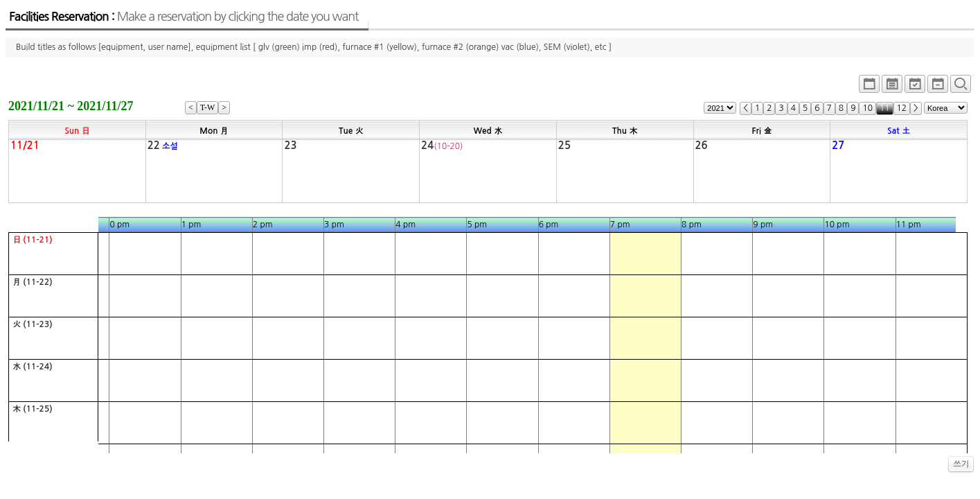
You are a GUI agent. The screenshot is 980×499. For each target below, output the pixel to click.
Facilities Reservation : (184, 17)
